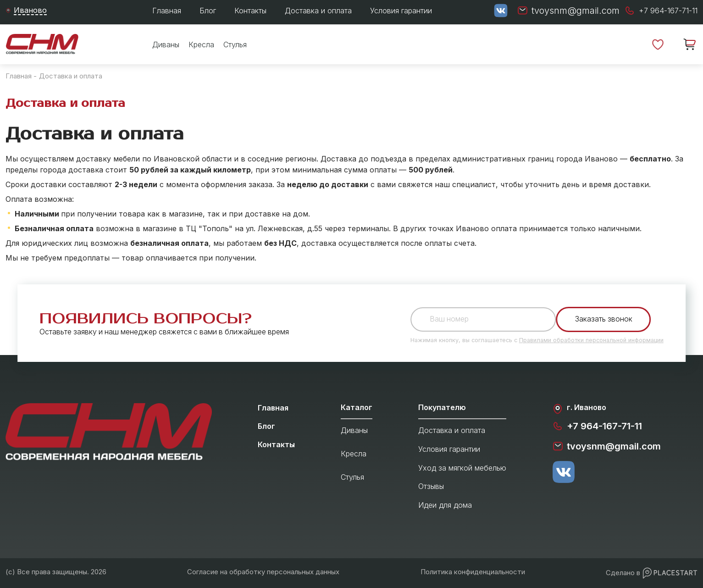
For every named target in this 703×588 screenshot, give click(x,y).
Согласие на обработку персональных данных (263, 572)
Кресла (201, 44)
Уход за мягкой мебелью (462, 468)
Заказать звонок (605, 319)
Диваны (166, 44)
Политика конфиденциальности (473, 572)
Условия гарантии (401, 11)
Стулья (235, 44)
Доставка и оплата (318, 11)
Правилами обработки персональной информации (591, 340)
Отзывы (431, 486)
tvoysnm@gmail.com (606, 446)
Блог (208, 11)
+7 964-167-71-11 (597, 426)
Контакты (250, 11)
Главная (167, 11)
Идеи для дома (445, 505)
